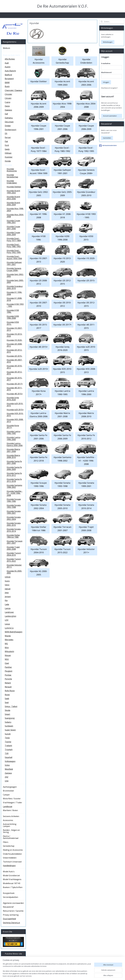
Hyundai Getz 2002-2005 (39, 194)
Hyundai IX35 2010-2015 (62, 371)
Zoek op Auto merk (11, 55)
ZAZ (7, 777)
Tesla (7, 738)
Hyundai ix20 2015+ (39, 369)
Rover (7, 695)
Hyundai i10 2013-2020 (62, 260)
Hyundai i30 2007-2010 (39, 304)
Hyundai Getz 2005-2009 (62, 194)
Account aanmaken (110, 116)
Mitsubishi (9, 651)
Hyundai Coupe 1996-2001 (39, 127)
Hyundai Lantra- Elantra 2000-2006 (39, 415)
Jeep (7, 593)
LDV (7, 620)
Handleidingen (9, 866)
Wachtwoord (106, 72)
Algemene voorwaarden (13, 903)
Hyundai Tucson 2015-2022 (62, 551)
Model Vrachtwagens (12, 879)
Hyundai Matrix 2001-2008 (62, 415)
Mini (7, 648)
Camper (6, 795)
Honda (8, 161)
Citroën (8, 98)
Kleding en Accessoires (13, 850)
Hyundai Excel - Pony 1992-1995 (86, 149)
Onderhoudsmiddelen (12, 854)
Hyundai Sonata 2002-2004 (39, 507)
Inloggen (106, 82)
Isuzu (7, 581)
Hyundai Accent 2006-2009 (39, 105)
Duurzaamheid (9, 919)
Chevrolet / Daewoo (13, 90)
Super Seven (10, 730)
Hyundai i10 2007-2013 (39, 260)
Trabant (8, 746)
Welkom (6, 48)
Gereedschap (9, 846)
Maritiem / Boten (10, 810)
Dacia (7, 106)
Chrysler (8, 94)
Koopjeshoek (9, 893)
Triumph (9, 750)
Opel (7, 663)
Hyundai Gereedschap (62, 61)
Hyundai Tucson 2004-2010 (39, 551)
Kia (6, 600)
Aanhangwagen (10, 787)
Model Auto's (9, 872)
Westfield (9, 769)
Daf (6, 114)
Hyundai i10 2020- (86, 258)
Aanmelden (107, 138)
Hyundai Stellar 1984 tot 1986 (39, 529)
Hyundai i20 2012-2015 (62, 282)
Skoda (7, 710)
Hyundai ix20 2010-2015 (86, 348)
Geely (7, 149)
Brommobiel (8, 791)
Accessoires (8, 820)
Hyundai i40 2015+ (39, 347)
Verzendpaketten (11, 897)
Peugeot (9, 671)
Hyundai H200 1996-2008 (62, 238)
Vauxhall (9, 757)
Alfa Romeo (10, 59)
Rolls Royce (10, 691)
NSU (7, 659)
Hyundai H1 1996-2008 (39, 216)
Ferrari (8, 137)
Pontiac (8, 675)
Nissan (8, 655)
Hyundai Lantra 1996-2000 (86, 393)
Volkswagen (10, 761)
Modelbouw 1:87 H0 (12, 883)
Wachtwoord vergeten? (109, 88)
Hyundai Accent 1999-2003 (62, 83)
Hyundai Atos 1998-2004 (62, 105)
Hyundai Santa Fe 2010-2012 (86, 437)
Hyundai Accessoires (39, 61)
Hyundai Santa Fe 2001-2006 (39, 437)
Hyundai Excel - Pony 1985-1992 (62, 149)
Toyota (8, 742)
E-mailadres (106, 63)
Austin (8, 67)
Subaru (8, 722)
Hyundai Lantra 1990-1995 (62, 393)
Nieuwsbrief (8, 907)
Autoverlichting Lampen (10, 825)
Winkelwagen (108, 42)
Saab (7, 698)
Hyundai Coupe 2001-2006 (62, 127)
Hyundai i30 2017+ (62, 325)
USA (7, 781)
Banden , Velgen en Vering (11, 831)
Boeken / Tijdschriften (13, 887)
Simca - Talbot (11, 706)
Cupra (7, 102)
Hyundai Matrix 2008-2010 (86, 415)
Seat (7, 702)
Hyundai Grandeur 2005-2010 (86, 194)
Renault (8, 687)
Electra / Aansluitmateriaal (11, 837)
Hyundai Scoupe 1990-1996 (39, 484)
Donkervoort (11, 130)
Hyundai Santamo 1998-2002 (62, 459)
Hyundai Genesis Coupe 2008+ (86, 171)
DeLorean (9, 122)
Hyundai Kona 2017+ (39, 393)
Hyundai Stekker (39, 81)
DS (6, 133)
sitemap (75, 976)
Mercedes (9, 640)
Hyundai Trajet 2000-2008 (86, 529)
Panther (8, 667)
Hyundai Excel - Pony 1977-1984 (39, 149)
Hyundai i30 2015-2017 (39, 326)
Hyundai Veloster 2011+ (86, 551)
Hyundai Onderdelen (86, 61)
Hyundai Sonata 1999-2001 (86, 484)
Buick (7, 86)
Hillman (8, 153)
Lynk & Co (9, 628)
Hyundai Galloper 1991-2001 (62, 171)
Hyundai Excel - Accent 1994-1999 (39, 171)
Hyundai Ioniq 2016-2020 (62, 348)
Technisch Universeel (12, 862)
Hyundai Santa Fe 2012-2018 (39, 459)
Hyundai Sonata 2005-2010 (62, 507)
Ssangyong (10, 718)
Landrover (9, 612)
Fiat (6, 141)
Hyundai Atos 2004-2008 (86, 105)
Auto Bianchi (10, 71)
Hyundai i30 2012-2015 (86, 304)
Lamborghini (10, 616)
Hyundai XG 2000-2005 (39, 573)
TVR (7, 753)
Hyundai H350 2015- (86, 238)
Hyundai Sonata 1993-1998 (62, 484)
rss (80, 976)
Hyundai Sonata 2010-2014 (86, 507)
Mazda (8, 636)
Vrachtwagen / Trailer (12, 803)
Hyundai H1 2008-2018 (62, 216)
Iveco (7, 585)
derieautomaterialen (108, 146)
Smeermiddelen (10, 858)
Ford (7, 145)
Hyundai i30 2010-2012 (62, 304)
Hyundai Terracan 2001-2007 (62, 529)
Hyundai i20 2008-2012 (39, 282)
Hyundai (8, 165)
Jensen (8, 597)
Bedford (8, 75)
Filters (6, 842)
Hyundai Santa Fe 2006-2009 (62, 437)
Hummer (9, 157)
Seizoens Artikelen (11, 816)
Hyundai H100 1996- (39, 238)
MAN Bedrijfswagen (14, 632)
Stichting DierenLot (11, 923)
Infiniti (8, 577)
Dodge (8, 126)
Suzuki (8, 734)
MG (6, 644)
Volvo (7, 765)
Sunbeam (9, 726)
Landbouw (8, 806)
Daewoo (8, 110)
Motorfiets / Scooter (12, 799)
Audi (7, 63)
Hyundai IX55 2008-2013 (86, 371)
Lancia (8, 608)
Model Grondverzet (11, 875)
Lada (7, 604)
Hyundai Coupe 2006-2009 (86, 127)
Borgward (9, 79)
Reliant (8, 683)
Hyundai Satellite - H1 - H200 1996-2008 (86, 461)
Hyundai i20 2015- (86, 280)
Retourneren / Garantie (13, 911)
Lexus (7, 624)
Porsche (8, 679)
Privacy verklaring (11, 915)
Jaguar (8, 589)
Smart (7, 714)
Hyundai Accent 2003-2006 (86, 83)
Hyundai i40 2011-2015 (86, 326)
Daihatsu (9, 118)
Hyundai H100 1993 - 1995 (86, 216)
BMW (7, 83)
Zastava (8, 773)
